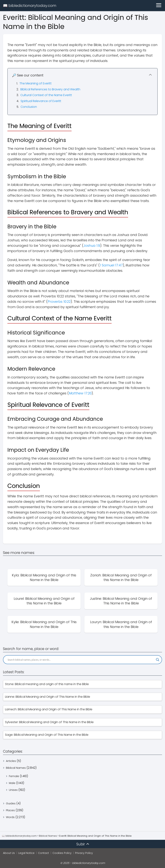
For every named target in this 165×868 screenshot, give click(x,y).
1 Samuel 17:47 (111, 265)
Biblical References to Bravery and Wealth (50, 89)
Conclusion (29, 107)
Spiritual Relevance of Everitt (41, 101)
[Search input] (81, 660)
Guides (11, 803)
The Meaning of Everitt (36, 83)
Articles (11, 761)
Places (10, 810)
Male (12, 783)
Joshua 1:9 (92, 246)
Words (10, 817)
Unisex (13, 790)
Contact (43, 853)
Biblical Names (16, 768)
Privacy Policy (84, 853)
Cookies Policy (62, 853)
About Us (9, 853)
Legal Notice (26, 853)
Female (14, 776)
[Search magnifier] (158, 660)
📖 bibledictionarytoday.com (30, 6)
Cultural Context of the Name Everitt (46, 95)
